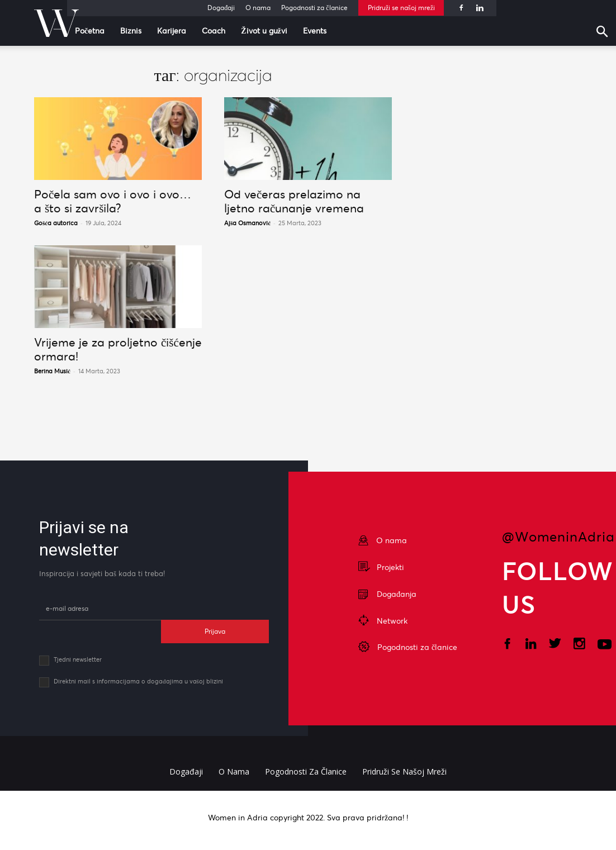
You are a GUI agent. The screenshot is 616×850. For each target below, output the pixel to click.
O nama (258, 8)
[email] (100, 609)
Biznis (131, 31)
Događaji (221, 8)
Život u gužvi (264, 31)
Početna (90, 31)
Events (315, 31)
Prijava (215, 631)
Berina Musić (52, 371)
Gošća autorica (56, 223)
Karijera (172, 31)
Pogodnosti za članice (314, 8)
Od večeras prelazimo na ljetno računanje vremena (294, 201)
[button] (605, 33)
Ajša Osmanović (247, 223)
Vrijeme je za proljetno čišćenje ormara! (118, 349)
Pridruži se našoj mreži (401, 8)
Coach (214, 31)
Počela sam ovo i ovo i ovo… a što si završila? (113, 201)
